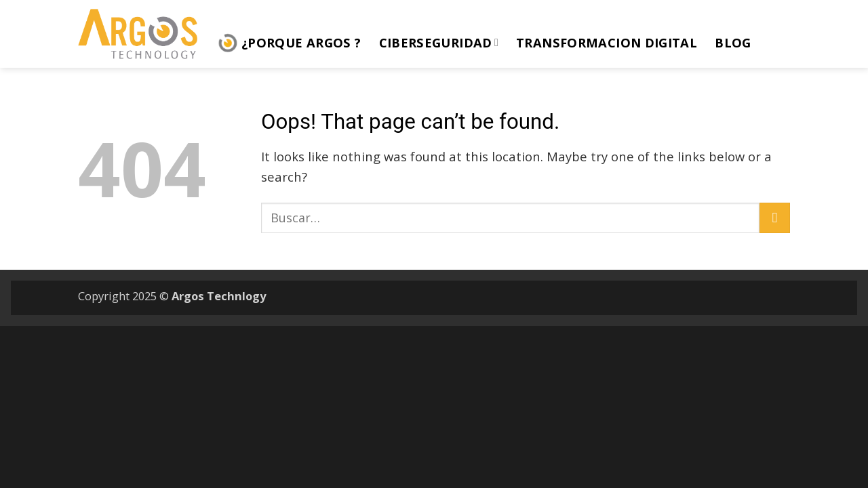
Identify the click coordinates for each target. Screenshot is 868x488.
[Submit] (775, 218)
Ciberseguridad (439, 42)
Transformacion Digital (607, 42)
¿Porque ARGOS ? (290, 43)
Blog (733, 42)
